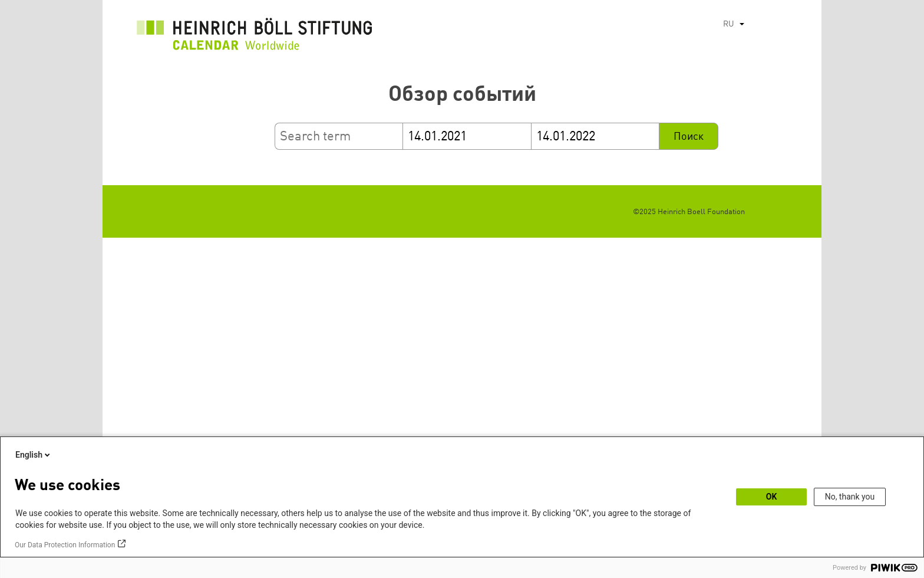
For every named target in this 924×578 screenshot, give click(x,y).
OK (772, 497)
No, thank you (850, 497)
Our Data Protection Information (65, 545)
